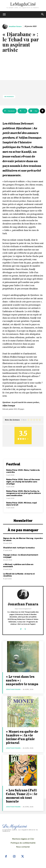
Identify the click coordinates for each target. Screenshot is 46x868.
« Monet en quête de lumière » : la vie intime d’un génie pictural (22, 737)
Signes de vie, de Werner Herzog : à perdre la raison (23, 539)
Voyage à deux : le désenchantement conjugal (21, 556)
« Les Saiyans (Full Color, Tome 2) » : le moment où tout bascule (22, 796)
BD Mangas (9, 97)
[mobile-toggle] (4, 14)
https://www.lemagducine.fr (23, 609)
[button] (43, 14)
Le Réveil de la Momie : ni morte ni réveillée (19, 575)
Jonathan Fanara (15, 27)
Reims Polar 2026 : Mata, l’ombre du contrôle (23, 471)
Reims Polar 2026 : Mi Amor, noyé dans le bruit (22, 504)
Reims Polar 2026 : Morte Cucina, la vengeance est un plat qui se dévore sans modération (23, 493)
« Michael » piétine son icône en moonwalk (18, 565)
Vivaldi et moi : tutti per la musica (19, 548)
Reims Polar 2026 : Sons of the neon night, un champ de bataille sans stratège (23, 482)
